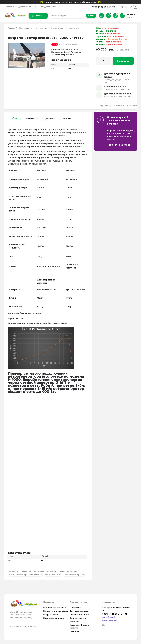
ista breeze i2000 (53, 575)
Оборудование (26, 28)
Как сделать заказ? (49, 7)
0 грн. (129, 17)
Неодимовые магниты (54, 618)
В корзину (123, 61)
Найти (91, 16)
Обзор (14, 118)
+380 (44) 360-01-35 (103, 7)
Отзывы (32, 118)
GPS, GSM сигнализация (55, 608)
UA (131, 7)
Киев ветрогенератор (74, 575)
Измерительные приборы (56, 611)
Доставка (51, 118)
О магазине (9, 7)
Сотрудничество (78, 618)
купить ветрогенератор (20, 571)
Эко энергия (42, 28)
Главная (11, 28)
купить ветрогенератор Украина (62, 571)
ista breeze (39, 571)
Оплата (67, 118)
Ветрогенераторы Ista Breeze (65, 28)
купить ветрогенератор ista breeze (25, 575)
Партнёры (74, 622)
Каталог (37, 16)
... (62, 7)
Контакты (74, 631)
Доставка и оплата (27, 7)
